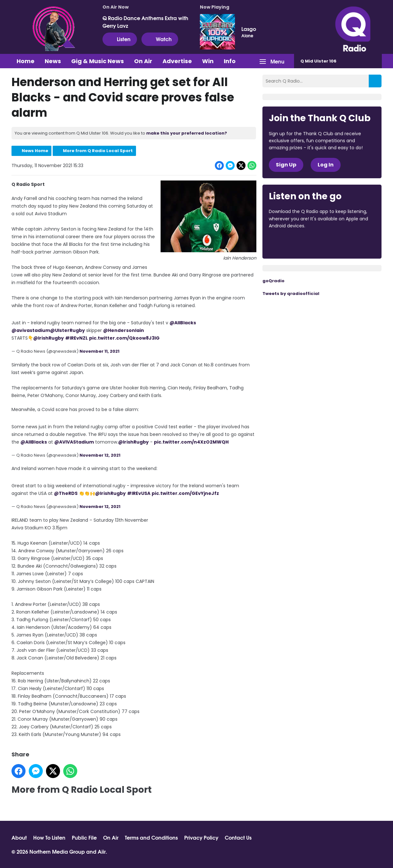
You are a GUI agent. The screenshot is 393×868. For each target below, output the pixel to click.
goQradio (273, 281)
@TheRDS (66, 493)
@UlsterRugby (68, 330)
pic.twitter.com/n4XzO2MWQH (191, 442)
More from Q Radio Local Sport (98, 151)
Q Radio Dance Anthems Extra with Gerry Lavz (145, 22)
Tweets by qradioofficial (291, 294)
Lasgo (249, 29)
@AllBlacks (183, 323)
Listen (120, 39)
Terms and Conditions (151, 837)
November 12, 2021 (100, 455)
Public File (84, 837)
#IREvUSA (139, 493)
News (53, 61)
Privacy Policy (201, 837)
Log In (326, 165)
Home (26, 61)
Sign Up (286, 165)
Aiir (102, 851)
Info (230, 61)
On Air (143, 61)
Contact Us (238, 837)
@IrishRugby (49, 338)
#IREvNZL (76, 338)
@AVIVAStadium (74, 442)
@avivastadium (31, 330)
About (19, 837)
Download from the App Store (294, 243)
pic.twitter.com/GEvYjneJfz (185, 493)
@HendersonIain (124, 330)
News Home (35, 151)
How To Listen (49, 837)
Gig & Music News (98, 61)
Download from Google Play (347, 243)
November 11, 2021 (99, 351)
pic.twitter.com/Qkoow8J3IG (124, 338)
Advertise (177, 61)
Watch (160, 39)
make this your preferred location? (187, 133)
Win (208, 61)
